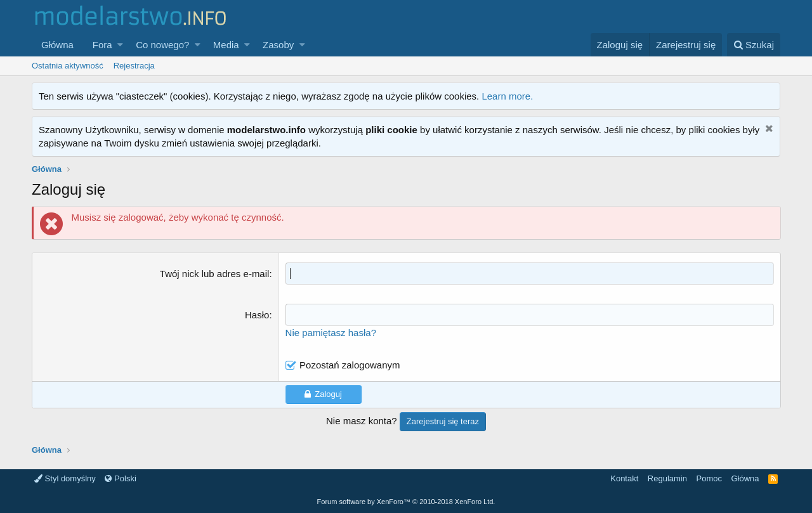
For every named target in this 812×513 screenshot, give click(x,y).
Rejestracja (134, 66)
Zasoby (278, 45)
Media (226, 45)
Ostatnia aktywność (68, 66)
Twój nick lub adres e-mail (215, 274)
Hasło (257, 315)
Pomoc (709, 478)
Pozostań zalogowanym (350, 365)
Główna (57, 45)
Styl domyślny (65, 478)
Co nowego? (162, 45)
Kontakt (624, 478)
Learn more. (507, 96)
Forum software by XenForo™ (406, 502)
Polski (120, 478)
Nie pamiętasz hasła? (331, 333)
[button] (120, 45)
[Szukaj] (754, 45)
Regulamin (667, 478)
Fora (102, 45)
